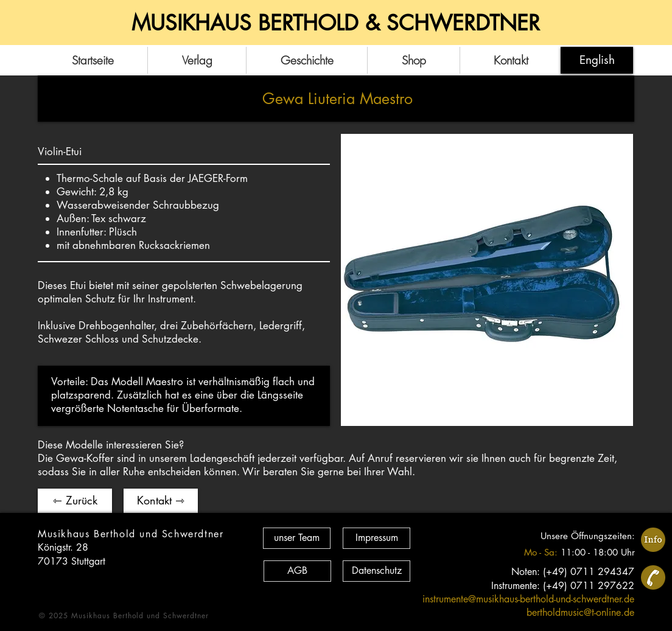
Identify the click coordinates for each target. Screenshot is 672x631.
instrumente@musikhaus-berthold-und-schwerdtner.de (528, 599)
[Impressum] (376, 538)
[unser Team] (297, 538)
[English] (597, 60)
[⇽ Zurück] (75, 501)
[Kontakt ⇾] (161, 501)
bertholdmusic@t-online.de (580, 612)
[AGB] (297, 571)
